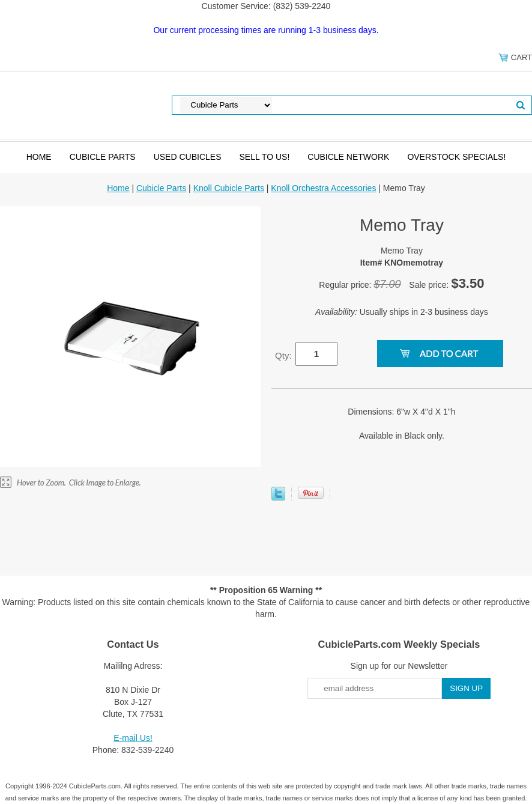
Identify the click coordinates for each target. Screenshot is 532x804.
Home (39, 157)
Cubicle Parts (103, 157)
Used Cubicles (188, 157)
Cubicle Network (348, 157)
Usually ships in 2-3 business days (402, 312)
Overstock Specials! (456, 157)
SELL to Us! (264, 157)
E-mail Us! (133, 738)
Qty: (283, 355)
